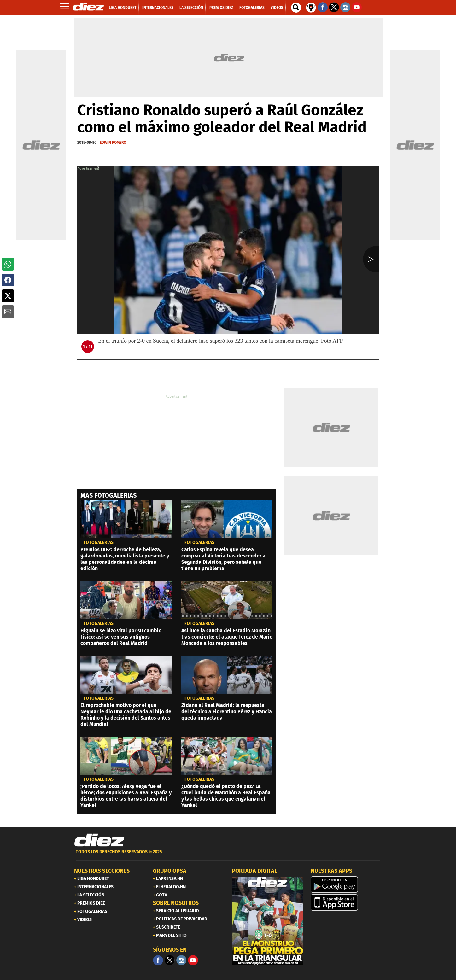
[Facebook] (158, 960)
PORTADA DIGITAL (254, 871)
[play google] (346, 884)
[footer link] (228, 855)
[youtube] (193, 960)
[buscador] (296, 8)
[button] (8, 264)
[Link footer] (99, 840)
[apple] (346, 902)
